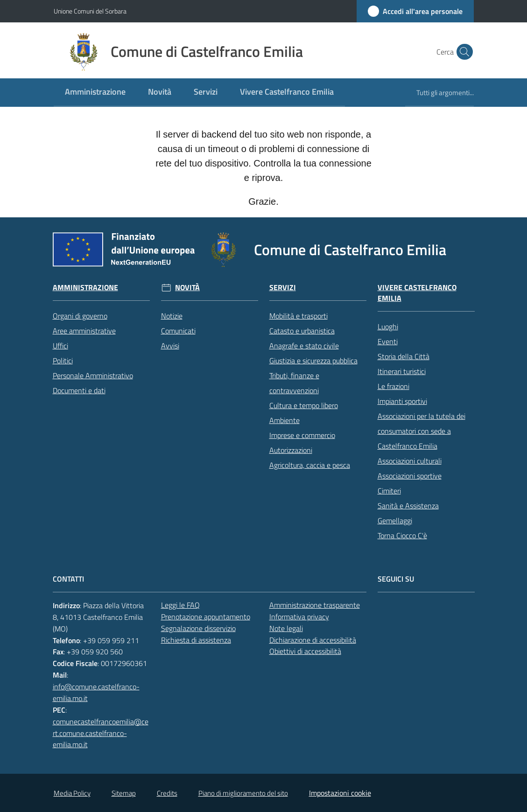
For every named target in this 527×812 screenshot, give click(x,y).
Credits (167, 793)
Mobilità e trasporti (299, 316)
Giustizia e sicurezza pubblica (313, 361)
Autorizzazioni (291, 450)
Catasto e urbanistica (302, 331)
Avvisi (170, 346)
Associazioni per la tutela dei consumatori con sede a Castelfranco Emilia (422, 431)
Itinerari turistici (402, 371)
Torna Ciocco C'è (402, 535)
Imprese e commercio (302, 435)
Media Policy (72, 793)
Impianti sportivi (402, 401)
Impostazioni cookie (340, 793)
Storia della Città (404, 356)
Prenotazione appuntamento (206, 617)
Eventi (388, 341)
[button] (463, 52)
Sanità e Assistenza (408, 506)
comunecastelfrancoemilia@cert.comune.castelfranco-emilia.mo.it (101, 733)
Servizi (283, 288)
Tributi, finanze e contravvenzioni (294, 383)
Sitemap (124, 793)
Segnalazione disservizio (198, 628)
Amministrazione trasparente (315, 605)
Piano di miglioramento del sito (243, 793)
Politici (63, 361)
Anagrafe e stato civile (304, 346)
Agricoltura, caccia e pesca (310, 465)
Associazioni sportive (410, 476)
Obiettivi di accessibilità (305, 651)
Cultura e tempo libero (304, 405)
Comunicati (178, 331)
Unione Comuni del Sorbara (90, 11)
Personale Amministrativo (93, 375)
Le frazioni (393, 386)
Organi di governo (80, 316)
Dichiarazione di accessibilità (313, 640)
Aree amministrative (84, 331)
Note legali (286, 628)
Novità (187, 288)
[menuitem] (95, 93)
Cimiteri (389, 491)
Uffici (60, 346)
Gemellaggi (395, 521)
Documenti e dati (79, 390)
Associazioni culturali (410, 461)
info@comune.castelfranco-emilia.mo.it (96, 692)
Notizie (172, 316)
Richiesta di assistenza (196, 640)
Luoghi (388, 326)
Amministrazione (85, 288)
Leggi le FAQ (180, 605)
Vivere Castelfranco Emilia (417, 293)
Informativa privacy (299, 617)
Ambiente (285, 420)
